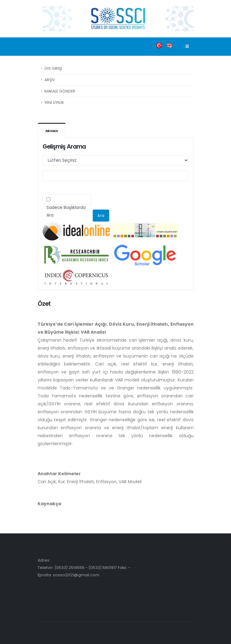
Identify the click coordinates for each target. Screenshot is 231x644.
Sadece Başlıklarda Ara (66, 211)
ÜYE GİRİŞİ (53, 68)
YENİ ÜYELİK (54, 102)
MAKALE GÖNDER (60, 91)
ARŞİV (50, 80)
